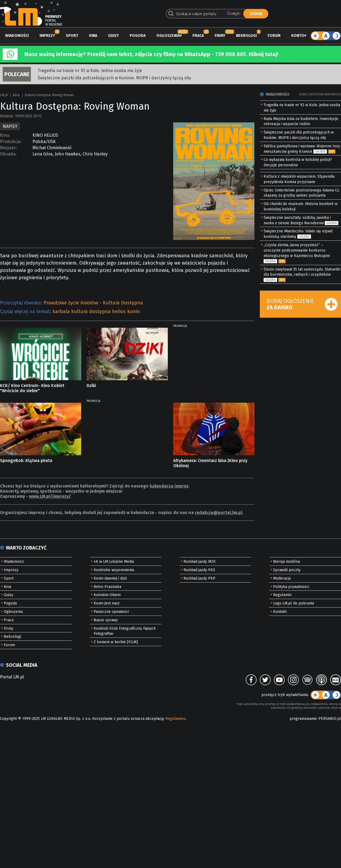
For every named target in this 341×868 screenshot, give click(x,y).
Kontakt (280, 612)
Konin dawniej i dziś (110, 578)
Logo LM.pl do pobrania (294, 603)
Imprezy (47, 36)
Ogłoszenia (168, 36)
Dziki (91, 386)
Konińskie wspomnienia (114, 570)
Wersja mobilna (286, 562)
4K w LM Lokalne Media (114, 562)
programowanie (303, 719)
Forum (274, 36)
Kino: (5, 135)
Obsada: (8, 154)
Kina (93, 36)
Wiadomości (17, 36)
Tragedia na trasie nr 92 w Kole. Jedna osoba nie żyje (90, 71)
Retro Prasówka (107, 587)
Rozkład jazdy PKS (199, 570)
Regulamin (282, 595)
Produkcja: (11, 142)
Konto (298, 36)
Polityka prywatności (291, 587)
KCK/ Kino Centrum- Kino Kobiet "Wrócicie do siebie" (32, 388)
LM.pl (4, 95)
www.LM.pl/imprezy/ (50, 496)
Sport (72, 36)
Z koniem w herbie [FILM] (116, 642)
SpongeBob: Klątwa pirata (26, 461)
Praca (198, 36)
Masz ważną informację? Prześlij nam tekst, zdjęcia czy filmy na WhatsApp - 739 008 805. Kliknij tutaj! (151, 54)
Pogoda (138, 36)
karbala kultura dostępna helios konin (96, 311)
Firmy (220, 36)
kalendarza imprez (169, 486)
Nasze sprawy (106, 620)
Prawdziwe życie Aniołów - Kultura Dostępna (93, 303)
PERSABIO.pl (330, 719)
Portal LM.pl (12, 677)
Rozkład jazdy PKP (199, 578)
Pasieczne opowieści (111, 612)
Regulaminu (176, 719)
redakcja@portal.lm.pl (219, 513)
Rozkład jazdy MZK (200, 562)
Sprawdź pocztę (287, 570)
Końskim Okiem (107, 595)
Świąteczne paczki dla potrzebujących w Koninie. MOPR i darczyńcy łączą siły (114, 78)
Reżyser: (8, 148)
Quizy (113, 36)
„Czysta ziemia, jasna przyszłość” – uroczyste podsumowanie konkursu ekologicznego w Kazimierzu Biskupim (297, 250)
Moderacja (282, 578)
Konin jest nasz (107, 603)
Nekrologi (246, 36)
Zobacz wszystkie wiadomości (320, 95)
